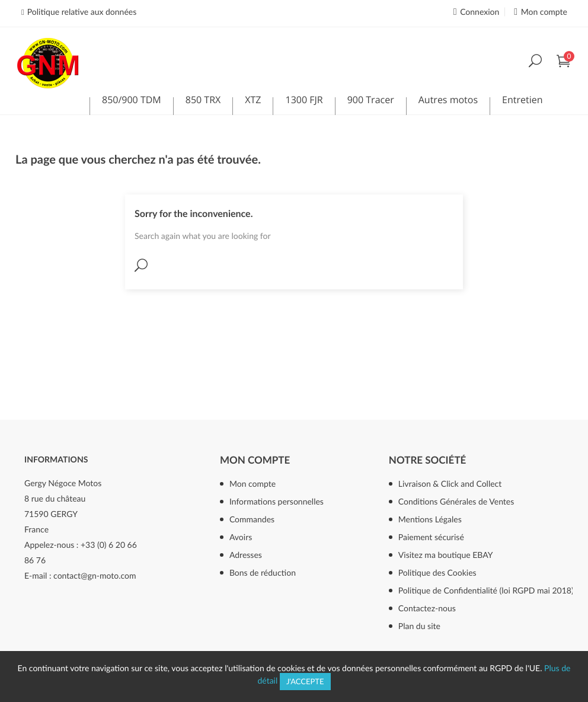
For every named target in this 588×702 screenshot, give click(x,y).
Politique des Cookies (437, 572)
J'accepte (305, 681)
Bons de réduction (263, 572)
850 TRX (203, 102)
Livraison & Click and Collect (450, 484)
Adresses (246, 555)
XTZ (253, 102)
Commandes (252, 519)
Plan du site (419, 626)
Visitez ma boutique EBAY (446, 555)
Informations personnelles (277, 501)
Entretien (522, 102)
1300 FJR (304, 102)
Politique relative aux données (82, 12)
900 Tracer (371, 102)
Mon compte (255, 460)
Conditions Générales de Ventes (456, 501)
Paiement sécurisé (431, 537)
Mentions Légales (430, 519)
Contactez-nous (427, 608)
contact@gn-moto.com (95, 575)
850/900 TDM (132, 102)
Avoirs (241, 537)
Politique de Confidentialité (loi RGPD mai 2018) (485, 590)
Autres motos (448, 102)
